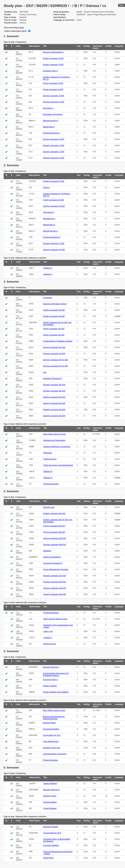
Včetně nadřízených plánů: (16, 31)
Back (122, 5)
